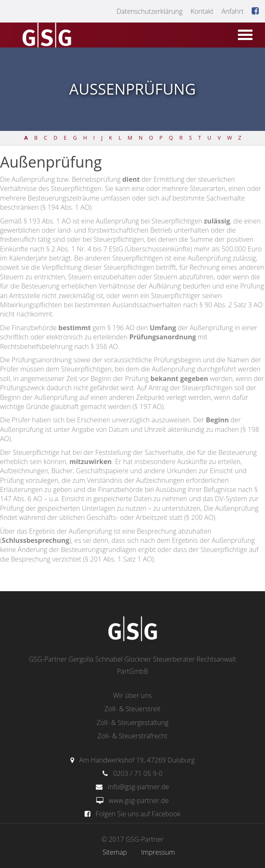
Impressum (158, 852)
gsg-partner (46, 36)
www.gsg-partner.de (139, 800)
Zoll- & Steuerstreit (133, 709)
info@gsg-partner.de (139, 787)
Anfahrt (232, 11)
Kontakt (202, 11)
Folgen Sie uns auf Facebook (138, 814)
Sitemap (115, 852)
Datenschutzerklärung (150, 11)
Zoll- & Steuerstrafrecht (132, 736)
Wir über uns (133, 695)
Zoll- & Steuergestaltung (133, 722)
